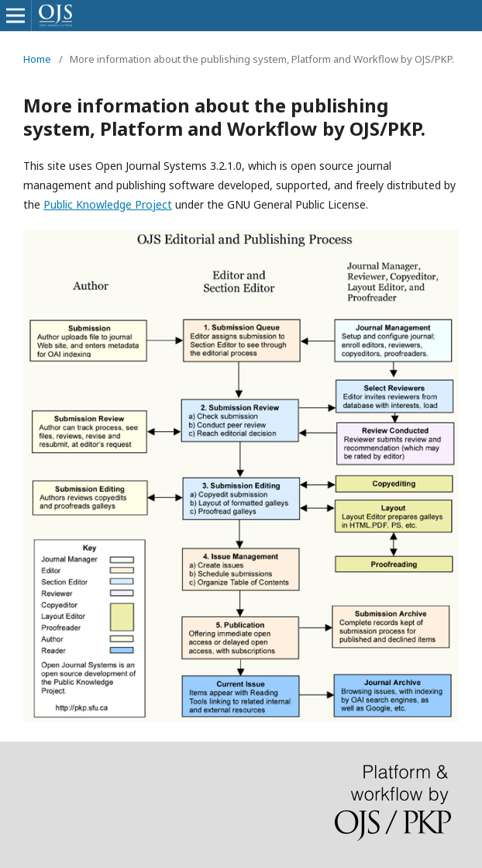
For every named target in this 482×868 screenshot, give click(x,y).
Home (37, 59)
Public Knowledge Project (108, 204)
